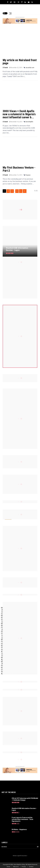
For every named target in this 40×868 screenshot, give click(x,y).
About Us (16, 867)
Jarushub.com (30, 68)
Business (4, 847)
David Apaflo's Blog (11, 8)
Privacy (24, 867)
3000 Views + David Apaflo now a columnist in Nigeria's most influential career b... (19, 114)
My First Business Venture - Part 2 (19, 169)
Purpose (28, 175)
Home (9, 867)
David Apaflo (29, 122)
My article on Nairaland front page (20, 62)
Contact (31, 867)
